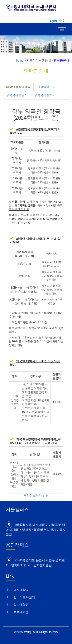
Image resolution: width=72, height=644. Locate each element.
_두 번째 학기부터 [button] (35, 240)
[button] (35, 363)
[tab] (36, 131)
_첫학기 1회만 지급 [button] (35, 131)
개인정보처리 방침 (36, 495)
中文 (62, 21)
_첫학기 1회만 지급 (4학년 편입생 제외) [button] (35, 441)
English (53, 21)
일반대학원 (21, 605)
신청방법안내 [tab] (46, 87)
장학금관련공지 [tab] (17, 95)
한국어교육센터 (24, 597)
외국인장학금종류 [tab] (18, 87)
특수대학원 (21, 612)
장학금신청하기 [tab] (45, 95)
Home (20, 61)
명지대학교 (21, 590)
